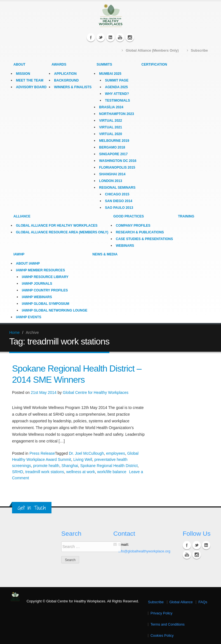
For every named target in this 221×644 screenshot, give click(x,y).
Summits (104, 64)
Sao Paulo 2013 (119, 208)
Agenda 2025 (116, 87)
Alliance (22, 216)
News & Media (105, 254)
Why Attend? (117, 94)
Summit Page (117, 80)
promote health (46, 466)
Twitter (101, 37)
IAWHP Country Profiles (45, 290)
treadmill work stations (45, 472)
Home (14, 332)
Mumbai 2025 (110, 74)
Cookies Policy (162, 636)
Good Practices (129, 216)
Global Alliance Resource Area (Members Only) (62, 232)
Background (66, 80)
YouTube (120, 37)
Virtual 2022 (110, 121)
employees (116, 453)
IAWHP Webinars (37, 297)
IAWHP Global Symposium (46, 304)
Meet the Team (30, 80)
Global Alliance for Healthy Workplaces (57, 226)
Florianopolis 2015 (117, 167)
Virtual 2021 (110, 127)
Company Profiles (133, 226)
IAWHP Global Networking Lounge (55, 310)
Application (65, 74)
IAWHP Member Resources (40, 270)
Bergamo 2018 (112, 147)
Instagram (130, 37)
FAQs (203, 602)
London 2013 (110, 181)
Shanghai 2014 (112, 174)
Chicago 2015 (117, 194)
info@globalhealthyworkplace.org (144, 551)
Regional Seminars (117, 188)
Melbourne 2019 (114, 141)
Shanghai (70, 466)
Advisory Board (31, 87)
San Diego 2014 (118, 201)
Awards (59, 64)
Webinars (125, 246)
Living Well (83, 459)
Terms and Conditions (168, 624)
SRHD (18, 472)
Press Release (42, 453)
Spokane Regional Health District (109, 466)
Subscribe (156, 602)
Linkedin (110, 37)
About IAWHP (28, 264)
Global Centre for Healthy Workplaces (96, 392)
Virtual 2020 (110, 134)
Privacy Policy (161, 613)
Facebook (91, 37)
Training (186, 216)
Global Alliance (181, 602)
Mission (23, 74)
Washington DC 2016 (118, 161)
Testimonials (117, 100)
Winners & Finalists (73, 87)
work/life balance (112, 472)
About (19, 64)
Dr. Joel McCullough (86, 453)
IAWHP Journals (37, 284)
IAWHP (19, 254)
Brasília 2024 (111, 107)
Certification (154, 64)
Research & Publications (140, 232)
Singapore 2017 (113, 154)
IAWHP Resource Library (45, 277)
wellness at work (81, 472)
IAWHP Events (29, 317)
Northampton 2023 (116, 114)
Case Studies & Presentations (144, 239)
